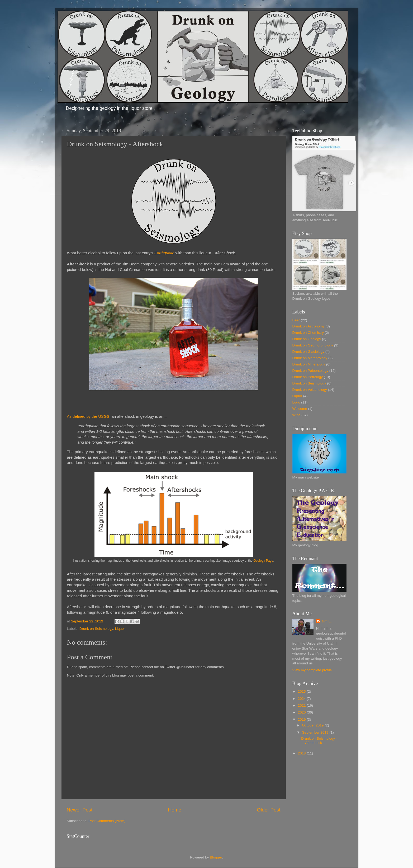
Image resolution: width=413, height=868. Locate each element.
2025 (302, 691)
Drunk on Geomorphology (313, 345)
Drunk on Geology (307, 339)
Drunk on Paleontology (310, 371)
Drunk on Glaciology (308, 352)
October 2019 (314, 725)
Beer (296, 320)
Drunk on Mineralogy (309, 364)
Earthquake (164, 253)
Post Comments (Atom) (107, 821)
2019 (302, 719)
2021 (302, 705)
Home (175, 810)
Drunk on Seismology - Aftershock (319, 741)
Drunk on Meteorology (310, 358)
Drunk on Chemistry (308, 333)
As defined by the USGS (88, 416)
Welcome (300, 409)
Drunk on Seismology (96, 629)
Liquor (120, 629)
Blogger (216, 857)
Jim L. (327, 621)
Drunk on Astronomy (308, 326)
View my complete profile (312, 670)
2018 (302, 753)
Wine (296, 415)
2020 (302, 712)
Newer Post (80, 810)
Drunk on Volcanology (310, 390)
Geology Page (263, 561)
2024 (302, 699)
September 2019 (316, 732)
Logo (296, 402)
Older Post (269, 810)
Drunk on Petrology (308, 377)
